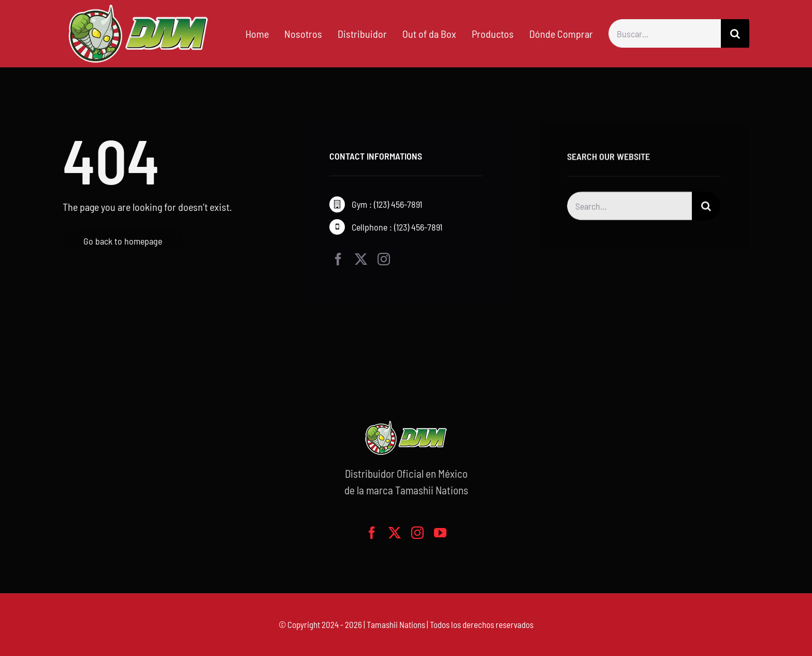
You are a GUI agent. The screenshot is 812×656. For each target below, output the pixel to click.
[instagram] (384, 259)
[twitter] (361, 259)
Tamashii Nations (396, 624)
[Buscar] (735, 33)
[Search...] (629, 208)
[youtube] (440, 533)
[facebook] (338, 259)
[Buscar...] (665, 33)
